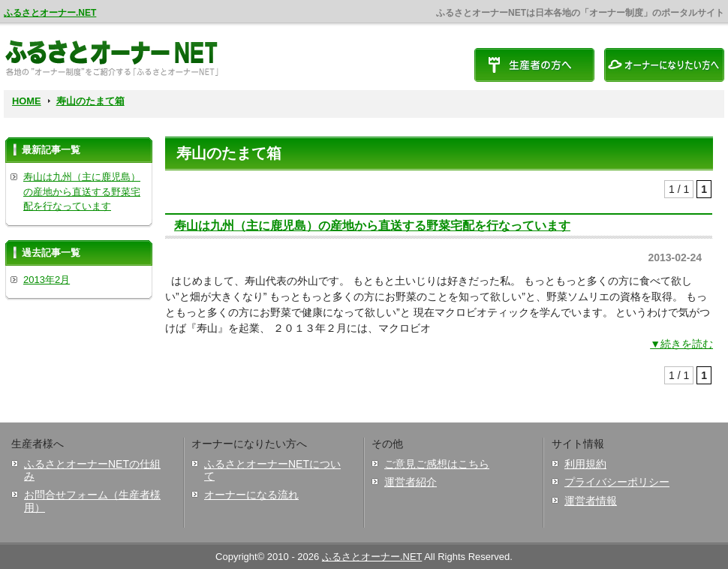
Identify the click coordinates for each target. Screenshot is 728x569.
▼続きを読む (681, 344)
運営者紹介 (411, 482)
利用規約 (585, 464)
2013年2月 (47, 280)
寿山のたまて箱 (90, 101)
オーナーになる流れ (251, 495)
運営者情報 (591, 501)
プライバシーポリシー (617, 482)
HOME (27, 101)
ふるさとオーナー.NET (50, 13)
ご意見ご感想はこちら (437, 464)
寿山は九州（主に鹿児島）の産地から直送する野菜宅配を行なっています (372, 225)
